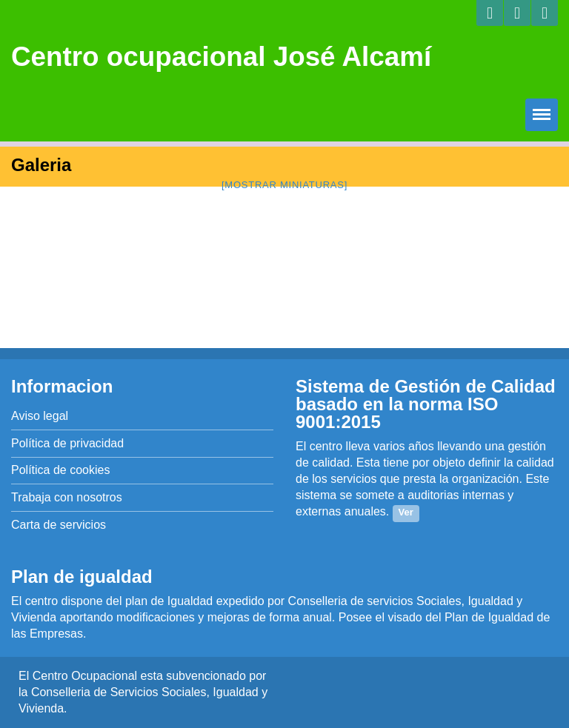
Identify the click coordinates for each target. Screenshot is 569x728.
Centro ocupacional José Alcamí (221, 57)
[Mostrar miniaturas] (284, 185)
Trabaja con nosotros (67, 497)
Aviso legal (40, 416)
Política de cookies (60, 470)
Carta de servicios (59, 525)
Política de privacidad (67, 443)
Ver (406, 512)
